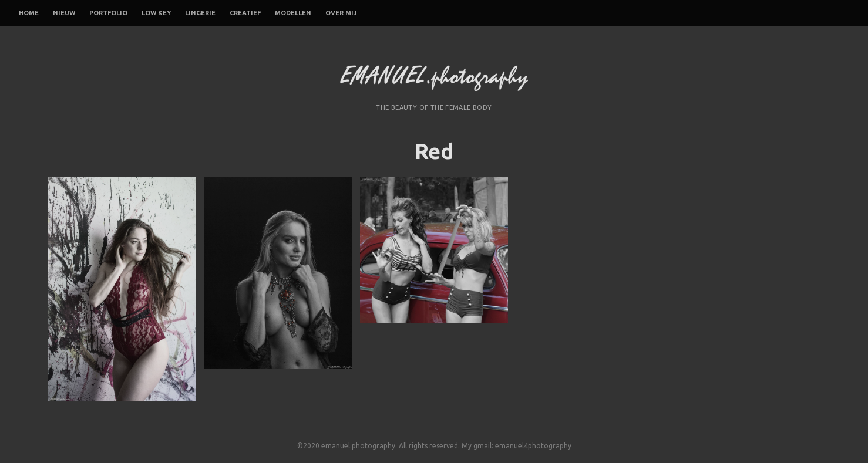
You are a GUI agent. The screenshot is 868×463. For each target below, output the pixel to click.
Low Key (156, 13)
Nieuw (64, 13)
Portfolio (108, 13)
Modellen (293, 13)
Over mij (341, 13)
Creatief (245, 13)
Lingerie (200, 13)
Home (29, 13)
